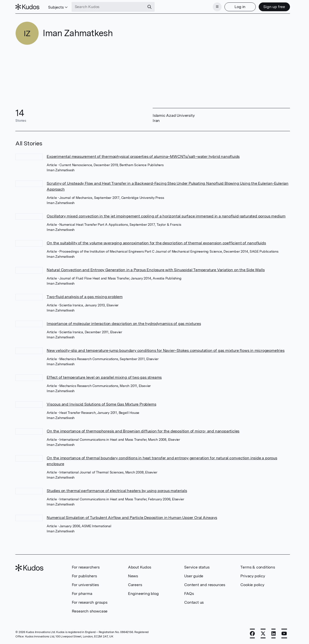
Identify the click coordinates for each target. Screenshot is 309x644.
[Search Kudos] (108, 7)
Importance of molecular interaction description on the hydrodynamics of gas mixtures (124, 324)
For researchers (86, 567)
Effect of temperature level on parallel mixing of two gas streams (104, 377)
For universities (85, 585)
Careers (135, 585)
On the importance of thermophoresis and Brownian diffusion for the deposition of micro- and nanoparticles (143, 431)
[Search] (149, 7)
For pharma (82, 594)
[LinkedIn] (274, 633)
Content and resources (205, 585)
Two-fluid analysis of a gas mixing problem (85, 297)
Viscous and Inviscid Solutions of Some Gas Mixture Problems (101, 404)
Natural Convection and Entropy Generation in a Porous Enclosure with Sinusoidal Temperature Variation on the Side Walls (156, 270)
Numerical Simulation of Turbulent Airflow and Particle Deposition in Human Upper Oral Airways (132, 518)
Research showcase (90, 611)
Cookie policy (252, 585)
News (133, 576)
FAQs (189, 594)
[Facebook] (252, 633)
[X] (263, 633)
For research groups (90, 602)
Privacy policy (253, 576)
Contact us (194, 602)
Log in (240, 7)
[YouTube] (284, 633)
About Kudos (140, 567)
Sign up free (274, 7)
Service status (197, 567)
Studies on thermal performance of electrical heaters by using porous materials (117, 491)
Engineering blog (143, 594)
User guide (194, 576)
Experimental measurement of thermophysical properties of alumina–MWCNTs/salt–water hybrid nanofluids (143, 156)
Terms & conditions (258, 567)
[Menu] (217, 7)
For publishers (84, 576)
